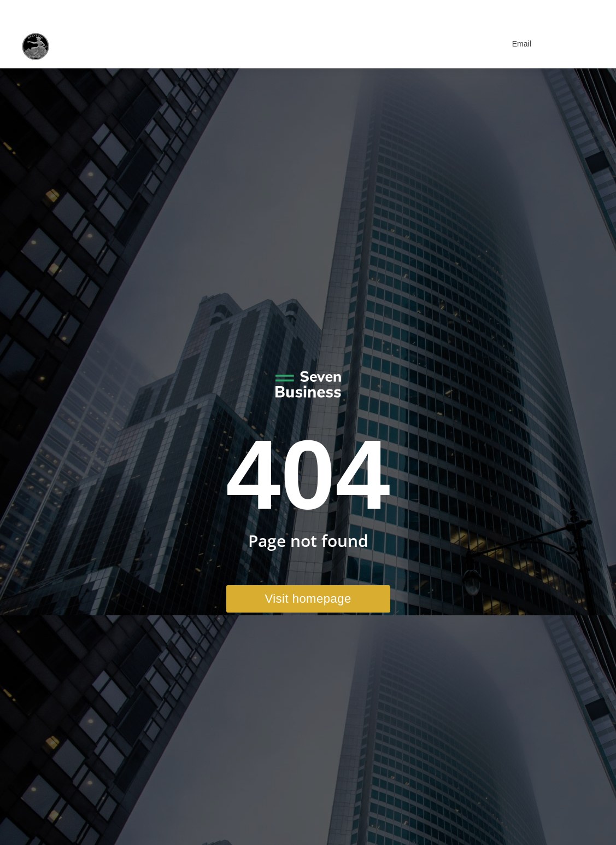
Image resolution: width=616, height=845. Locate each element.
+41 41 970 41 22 (480, 10)
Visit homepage (308, 599)
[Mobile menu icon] (581, 44)
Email (515, 44)
